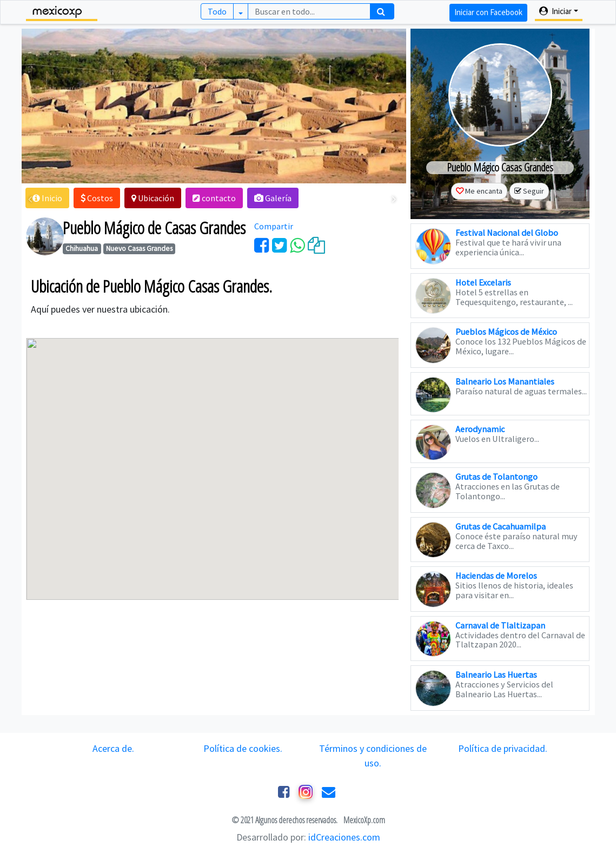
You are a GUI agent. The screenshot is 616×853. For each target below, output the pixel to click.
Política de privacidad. (503, 748)
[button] (48, 198)
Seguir (534, 191)
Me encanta (484, 191)
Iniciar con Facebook (488, 12)
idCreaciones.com (344, 837)
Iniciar (555, 11)
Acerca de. (113, 748)
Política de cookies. (243, 748)
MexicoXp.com (363, 820)
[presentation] (31, 199)
